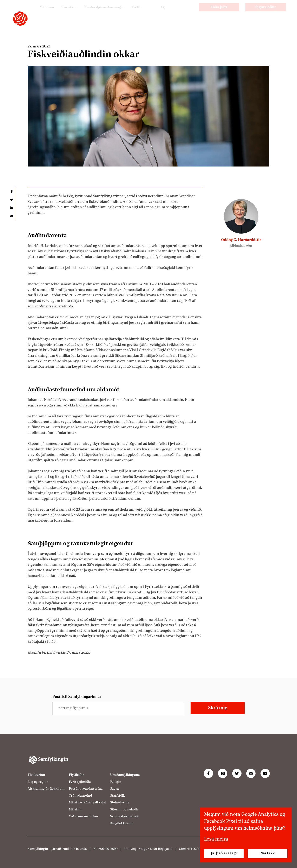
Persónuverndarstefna (86, 789)
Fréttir (136, 12)
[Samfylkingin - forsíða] (20, 19)
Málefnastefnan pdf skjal (87, 803)
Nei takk (267, 853)
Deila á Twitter (11, 200)
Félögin (116, 782)
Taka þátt (219, 13)
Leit (163, 13)
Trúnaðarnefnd (80, 796)
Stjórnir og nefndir (124, 810)
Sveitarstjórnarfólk (124, 816)
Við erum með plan (83, 816)
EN (189, 12)
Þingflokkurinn (122, 823)
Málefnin (38, 12)
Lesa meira (216, 839)
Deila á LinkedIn (11, 208)
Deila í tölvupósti (11, 216)
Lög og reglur (38, 782)
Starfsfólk (118, 796)
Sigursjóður (266, 13)
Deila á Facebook (11, 192)
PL (178, 12)
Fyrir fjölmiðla (80, 782)
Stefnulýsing (120, 803)
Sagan (115, 789)
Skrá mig (218, 708)
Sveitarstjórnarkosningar (100, 12)
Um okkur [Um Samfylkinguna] (62, 12)
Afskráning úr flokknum (46, 789)
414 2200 (194, 849)
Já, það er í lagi (224, 853)
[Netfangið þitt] (118, 708)
